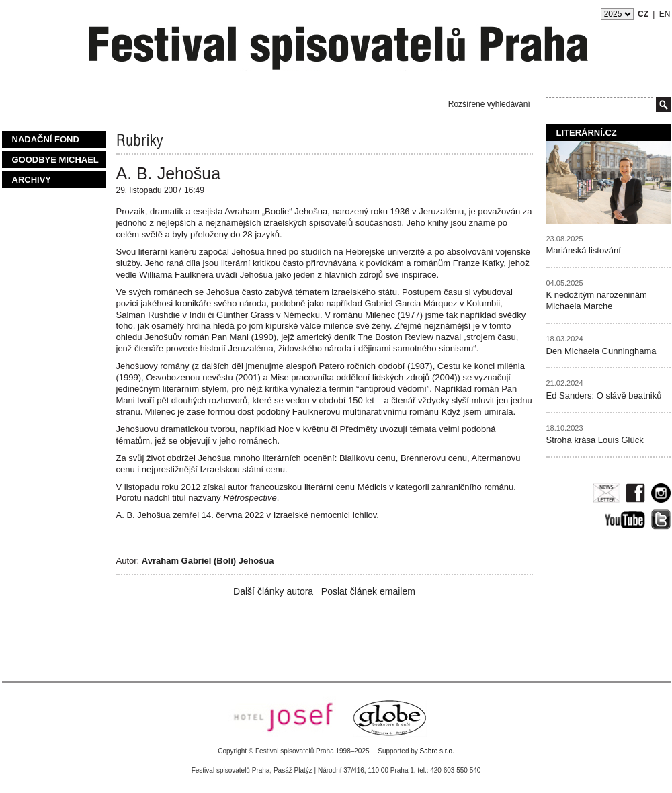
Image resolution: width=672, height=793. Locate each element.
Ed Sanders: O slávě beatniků (604, 395)
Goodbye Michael (55, 160)
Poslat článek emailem (368, 591)
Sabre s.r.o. (437, 751)
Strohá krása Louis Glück (595, 440)
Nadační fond (46, 139)
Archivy (32, 180)
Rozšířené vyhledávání (489, 104)
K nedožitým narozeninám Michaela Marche (597, 300)
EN (665, 14)
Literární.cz (587, 133)
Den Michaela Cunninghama (601, 351)
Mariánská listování (584, 250)
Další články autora (273, 591)
